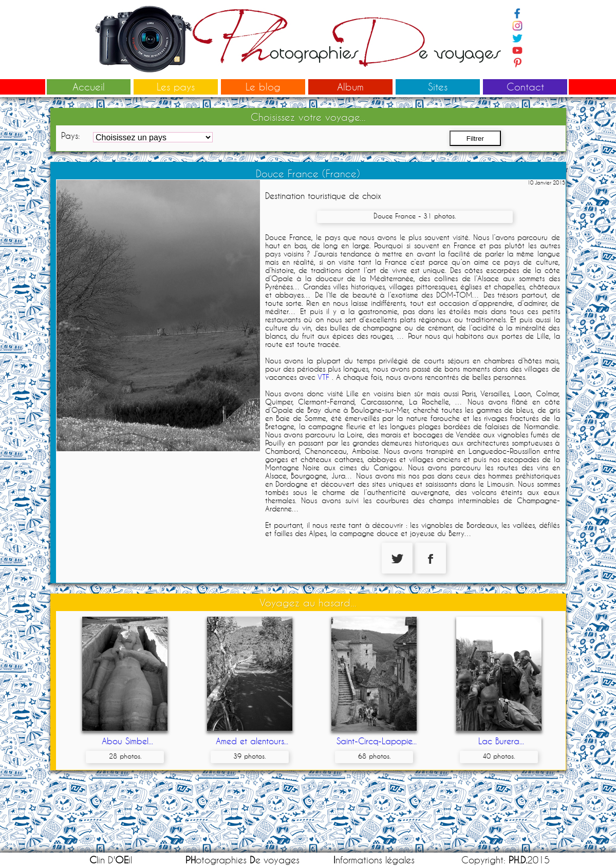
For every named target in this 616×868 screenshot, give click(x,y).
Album (350, 87)
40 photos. (499, 756)
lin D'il (111, 860)
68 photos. (374, 756)
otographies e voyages (242, 860)
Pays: (70, 135)
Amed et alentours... (252, 741)
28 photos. (125, 756)
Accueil (89, 87)
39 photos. (249, 756)
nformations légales (374, 860)
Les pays (176, 87)
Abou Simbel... (127, 741)
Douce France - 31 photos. (415, 216)
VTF (323, 377)
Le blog (263, 87)
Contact (525, 87)
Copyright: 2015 (506, 860)
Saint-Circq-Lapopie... (377, 741)
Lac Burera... (501, 741)
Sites (438, 87)
